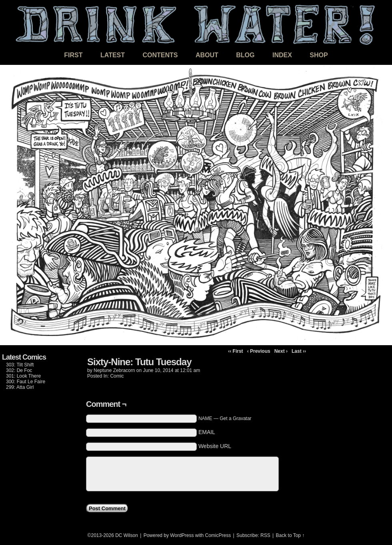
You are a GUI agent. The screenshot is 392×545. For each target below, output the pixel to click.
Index (282, 55)
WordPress (182, 535)
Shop (319, 55)
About (207, 55)
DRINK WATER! (196, 24)
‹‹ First (235, 351)
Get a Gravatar (235, 418)
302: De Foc (19, 370)
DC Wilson (127, 535)
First (73, 55)
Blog (245, 55)
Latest (113, 55)
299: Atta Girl (20, 387)
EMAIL (207, 432)
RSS (265, 535)
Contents (160, 55)
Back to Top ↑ (290, 535)
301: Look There (23, 376)
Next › (281, 351)
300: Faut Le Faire (26, 382)
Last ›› (299, 351)
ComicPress (218, 535)
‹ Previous (259, 351)
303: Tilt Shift (20, 365)
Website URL (215, 446)
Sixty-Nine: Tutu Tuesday (139, 362)
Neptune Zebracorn (114, 370)
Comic (117, 376)
